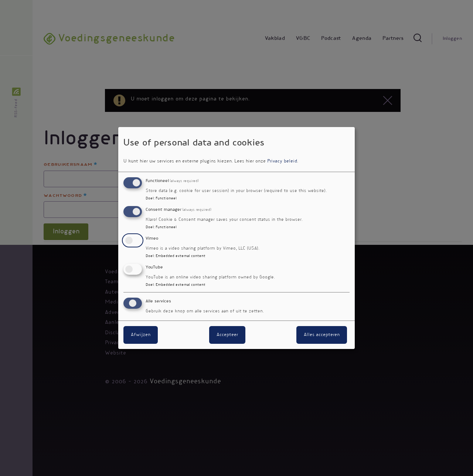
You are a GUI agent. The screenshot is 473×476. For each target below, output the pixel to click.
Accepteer (227, 335)
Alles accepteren (322, 335)
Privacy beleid (282, 161)
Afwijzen (141, 335)
